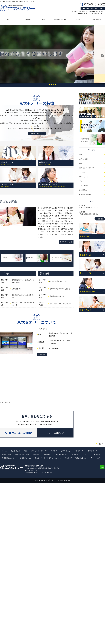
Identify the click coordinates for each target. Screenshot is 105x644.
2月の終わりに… (17, 289)
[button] (55, 433)
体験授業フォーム (85, 195)
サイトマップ (95, 458)
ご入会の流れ (26, 20)
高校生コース (7, 454)
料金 (44, 20)
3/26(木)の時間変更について (59, 281)
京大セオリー (44, 329)
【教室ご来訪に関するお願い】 (60, 289)
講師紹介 (36, 454)
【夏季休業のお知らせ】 (58, 296)
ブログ (82, 181)
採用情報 (47, 454)
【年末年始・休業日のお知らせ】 (61, 304)
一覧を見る (100, 219)
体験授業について (85, 190)
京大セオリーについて (61, 20)
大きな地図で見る (6, 402)
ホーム (82, 155)
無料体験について (66, 242)
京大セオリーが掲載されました (76, 458)
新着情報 (75, 454)
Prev (3, 56)
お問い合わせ (66, 451)
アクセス (79, 20)
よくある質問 (84, 186)
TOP (101, 444)
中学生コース (92, 451)
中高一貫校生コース (22, 454)
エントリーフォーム (86, 177)
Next (102, 56)
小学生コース (79, 451)
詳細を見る (42, 354)
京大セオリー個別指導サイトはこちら (48, 458)
